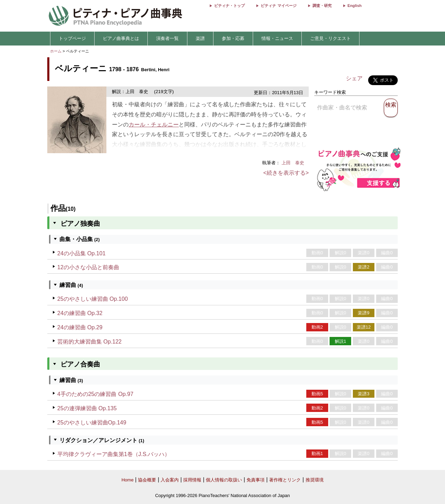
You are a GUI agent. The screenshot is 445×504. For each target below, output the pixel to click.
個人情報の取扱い (224, 480)
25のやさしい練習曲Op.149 (92, 423)
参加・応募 (233, 38)
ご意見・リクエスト (330, 38)
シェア (354, 78)
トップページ (72, 38)
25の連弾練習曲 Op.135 (87, 408)
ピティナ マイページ (278, 6)
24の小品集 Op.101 (82, 253)
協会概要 (147, 480)
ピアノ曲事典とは (121, 38)
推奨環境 (315, 480)
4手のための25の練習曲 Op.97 (95, 394)
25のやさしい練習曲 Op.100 (93, 299)
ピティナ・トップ (229, 6)
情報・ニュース (277, 38)
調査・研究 (322, 6)
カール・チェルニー (154, 125)
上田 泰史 (295, 163)
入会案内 (170, 480)
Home (127, 480)
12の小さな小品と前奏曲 (88, 267)
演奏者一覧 (167, 38)
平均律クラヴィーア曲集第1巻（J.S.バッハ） (114, 454)
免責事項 (256, 480)
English (355, 6)
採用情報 (192, 480)
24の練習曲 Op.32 (80, 313)
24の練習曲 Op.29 (80, 327)
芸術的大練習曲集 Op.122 (90, 342)
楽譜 (200, 38)
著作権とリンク (285, 480)
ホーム (56, 51)
